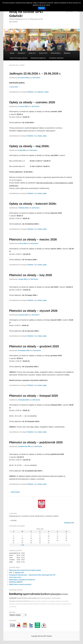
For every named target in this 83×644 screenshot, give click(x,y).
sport (26, 594)
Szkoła (12, 53)
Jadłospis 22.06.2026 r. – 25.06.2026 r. (35, 74)
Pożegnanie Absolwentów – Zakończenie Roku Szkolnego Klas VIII (32, 575)
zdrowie (35, 594)
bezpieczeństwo (16, 601)
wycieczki (20, 604)
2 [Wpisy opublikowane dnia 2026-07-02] (40, 534)
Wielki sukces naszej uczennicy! (20, 584)
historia (26, 601)
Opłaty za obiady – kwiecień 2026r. (33, 204)
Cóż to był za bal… (16, 577)
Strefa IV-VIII (43, 53)
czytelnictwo (66, 604)
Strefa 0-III (32, 53)
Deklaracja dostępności (38, 58)
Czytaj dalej (15, 87)
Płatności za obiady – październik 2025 (36, 442)
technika (37, 604)
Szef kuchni (36, 78)
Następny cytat (69, 523)
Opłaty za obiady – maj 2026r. (29, 146)
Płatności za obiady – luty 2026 (31, 275)
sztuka (65, 594)
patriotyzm (45, 601)
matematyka (22, 598)
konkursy (16, 594)
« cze (22, 545)
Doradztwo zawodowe (56, 58)
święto (38, 601)
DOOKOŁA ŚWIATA (16, 582)
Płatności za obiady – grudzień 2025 (34, 346)
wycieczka (56, 598)
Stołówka (30, 92)
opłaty (45, 136)
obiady (46, 92)
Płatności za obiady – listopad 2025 (34, 396)
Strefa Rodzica (56, 53)
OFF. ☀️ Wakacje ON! (16, 573)
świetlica (44, 604)
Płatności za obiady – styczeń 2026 (33, 311)
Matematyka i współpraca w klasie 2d (22, 580)
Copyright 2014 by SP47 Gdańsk (41, 636)
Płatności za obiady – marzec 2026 (33, 239)
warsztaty (33, 598)
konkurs (46, 594)
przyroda (13, 607)
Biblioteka (67, 53)
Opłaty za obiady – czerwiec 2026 (32, 102)
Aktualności (21, 53)
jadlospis (40, 92)
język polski (28, 604)
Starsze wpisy (15, 492)
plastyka (56, 594)
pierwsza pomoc (44, 598)
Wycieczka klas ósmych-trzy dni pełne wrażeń (25, 570)
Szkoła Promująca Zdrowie (18, 58)
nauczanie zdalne (54, 604)
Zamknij (41, 8)
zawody (13, 598)
